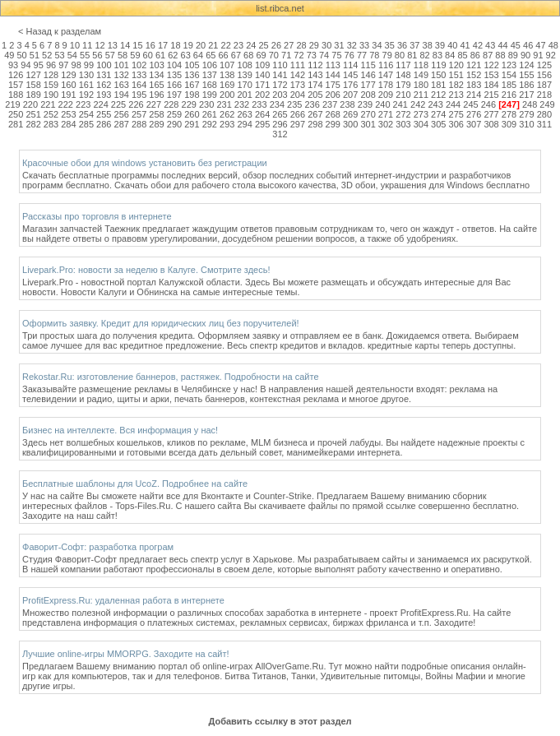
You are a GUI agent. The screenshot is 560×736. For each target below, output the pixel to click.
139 (244, 75)
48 (553, 45)
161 (86, 85)
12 (100, 45)
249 (547, 104)
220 (30, 104)
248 (530, 104)
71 (286, 55)
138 (227, 75)
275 (456, 114)
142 (298, 75)
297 (298, 124)
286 (104, 124)
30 (326, 45)
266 (298, 114)
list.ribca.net (280, 8)
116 (386, 65)
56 (97, 55)
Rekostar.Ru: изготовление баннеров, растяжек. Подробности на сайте (171, 377)
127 (33, 75)
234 (277, 104)
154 (509, 75)
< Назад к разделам (60, 31)
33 (364, 45)
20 (201, 45)
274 (438, 114)
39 (440, 45)
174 (315, 85)
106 (210, 65)
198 (192, 95)
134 (156, 75)
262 (227, 114)
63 (186, 55)
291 (192, 124)
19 (188, 45)
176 (350, 85)
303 (403, 124)
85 (462, 55)
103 (156, 65)
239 (365, 104)
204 (298, 95)
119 (438, 65)
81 (412, 55)
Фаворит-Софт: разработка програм (98, 547)
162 (104, 85)
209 (386, 95)
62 (173, 55)
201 (244, 95)
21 (213, 45)
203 (280, 95)
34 (377, 45)
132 (122, 75)
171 (262, 85)
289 (156, 124)
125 (544, 65)
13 (113, 45)
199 (210, 95)
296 (280, 124)
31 (339, 45)
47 (540, 45)
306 (456, 124)
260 (192, 114)
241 (400, 104)
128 (51, 75)
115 (368, 65)
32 (352, 45)
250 (16, 114)
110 (280, 65)
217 (526, 95)
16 (150, 45)
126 (16, 75)
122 (491, 65)
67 (236, 55)
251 (33, 114)
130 (86, 75)
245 (470, 104)
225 (118, 104)
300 (350, 124)
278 (509, 114)
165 (156, 85)
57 (110, 55)
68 (248, 55)
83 (437, 55)
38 (428, 45)
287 (122, 124)
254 (86, 114)
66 (223, 55)
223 (83, 104)
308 (491, 124)
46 (528, 45)
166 (174, 85)
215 (491, 95)
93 (13, 65)
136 (192, 75)
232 (242, 104)
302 (386, 124)
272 (403, 114)
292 (210, 124)
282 (33, 124)
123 (509, 65)
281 (16, 124)
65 (211, 55)
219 (12, 104)
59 (135, 55)
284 (68, 124)
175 (333, 85)
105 (192, 65)
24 (251, 45)
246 (488, 104)
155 (526, 75)
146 (368, 75)
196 (156, 95)
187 (544, 85)
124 (526, 65)
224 (100, 104)
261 (210, 114)
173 (298, 85)
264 (262, 114)
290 (174, 124)
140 (262, 75)
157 (16, 85)
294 (244, 124)
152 (474, 75)
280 (544, 114)
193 (104, 95)
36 (402, 45)
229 (189, 104)
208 (368, 95)
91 (538, 55)
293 (227, 124)
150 (438, 75)
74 (324, 55)
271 (386, 114)
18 (175, 45)
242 (418, 104)
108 (245, 65)
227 (154, 104)
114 (350, 65)
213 (456, 95)
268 (333, 114)
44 (502, 45)
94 (25, 65)
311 (544, 124)
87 (488, 55)
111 (298, 65)
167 (192, 85)
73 (312, 55)
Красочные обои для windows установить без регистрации (145, 163)
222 (66, 104)
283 (51, 124)
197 (174, 95)
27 (289, 45)
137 (210, 75)
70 (274, 55)
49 (9, 55)
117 (403, 65)
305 (438, 124)
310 (526, 124)
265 (280, 114)
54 (72, 55)
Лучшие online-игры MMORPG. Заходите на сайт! (126, 654)
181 (438, 85)
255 (104, 114)
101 (122, 65)
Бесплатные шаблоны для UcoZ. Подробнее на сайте (135, 484)
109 (262, 65)
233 (259, 104)
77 (362, 55)
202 (262, 95)
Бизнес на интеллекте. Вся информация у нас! (120, 430)
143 (315, 75)
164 (139, 85)
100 (104, 65)
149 (421, 75)
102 (139, 65)
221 (48, 104)
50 (21, 55)
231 (224, 104)
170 (244, 85)
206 (333, 95)
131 (104, 75)
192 (86, 95)
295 (262, 124)
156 (544, 75)
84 (450, 55)
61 (160, 55)
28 (301, 45)
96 (51, 65)
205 (315, 95)
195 (139, 95)
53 (59, 55)
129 (68, 75)
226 (136, 104)
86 (475, 55)
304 (421, 124)
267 (315, 114)
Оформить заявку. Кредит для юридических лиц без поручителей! (161, 323)
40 (452, 45)
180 (421, 85)
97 (63, 65)
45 (516, 45)
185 (509, 85)
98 (76, 65)
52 (47, 55)
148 (403, 75)
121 (474, 65)
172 (280, 85)
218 (544, 95)
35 (390, 45)
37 (414, 45)
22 (226, 45)
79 (387, 55)
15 (137, 45)
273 (421, 114)
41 (465, 45)
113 (333, 65)
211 (421, 95)
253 (68, 114)
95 (39, 65)
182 (456, 85)
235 (294, 104)
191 (68, 95)
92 (551, 55)
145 (350, 75)
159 (51, 85)
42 (478, 45)
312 (280, 134)
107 (227, 65)
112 (315, 65)
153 (491, 75)
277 (491, 114)
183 (474, 85)
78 (374, 55)
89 (513, 55)
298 (315, 124)
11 (87, 45)
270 (368, 114)
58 (123, 55)
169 (227, 85)
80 (400, 55)
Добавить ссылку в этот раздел (280, 721)
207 (350, 95)
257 (139, 114)
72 (299, 55)
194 (122, 95)
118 (421, 65)
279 (526, 114)
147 (386, 75)
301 (368, 124)
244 (453, 104)
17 (163, 45)
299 (333, 124)
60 (148, 55)
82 (424, 55)
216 (509, 95)
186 (526, 85)
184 (491, 85)
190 (51, 95)
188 (16, 95)
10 (75, 45)
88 (500, 55)
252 (51, 114)
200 (227, 95)
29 (314, 45)
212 (438, 95)
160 (68, 85)
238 (347, 104)
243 (435, 104)
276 (474, 114)
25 (263, 45)
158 (33, 85)
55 (85, 55)
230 (206, 104)
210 (403, 95)
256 (122, 114)
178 (386, 85)
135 (174, 75)
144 (333, 75)
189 (33, 95)
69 (261, 55)
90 (525, 55)
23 (238, 45)
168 (210, 85)
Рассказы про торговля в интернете (97, 216)
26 (276, 45)
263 (244, 114)
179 (403, 85)
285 (86, 124)
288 (139, 124)
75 (336, 55)
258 (156, 114)
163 (122, 85)
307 (474, 124)
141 (280, 75)
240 (382, 104)
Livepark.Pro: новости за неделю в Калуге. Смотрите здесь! (146, 270)
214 (474, 95)
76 (349, 55)
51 (35, 55)
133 (139, 75)
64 (198, 55)
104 (174, 65)
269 (350, 114)
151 (456, 75)
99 (89, 65)
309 (509, 124)
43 (490, 45)
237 (330, 104)
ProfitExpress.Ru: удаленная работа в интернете (123, 600)
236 (312, 104)
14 (125, 45)
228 (171, 104)
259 (174, 114)
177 (368, 85)
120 (456, 65)
